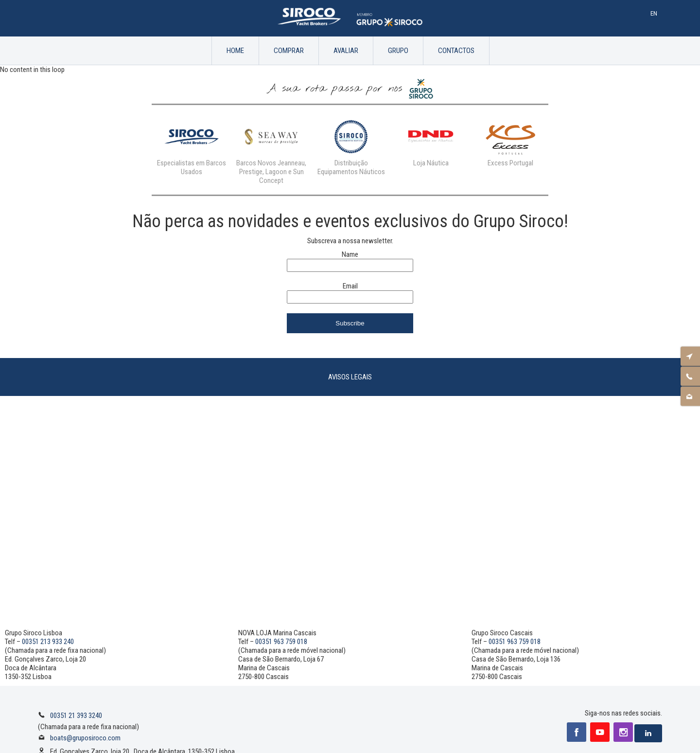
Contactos (456, 51)
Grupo (398, 51)
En (654, 13)
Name (350, 254)
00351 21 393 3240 (76, 716)
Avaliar (346, 51)
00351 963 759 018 (281, 642)
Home (235, 51)
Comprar (289, 51)
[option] (192, 145)
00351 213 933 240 (48, 642)
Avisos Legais (350, 377)
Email (350, 286)
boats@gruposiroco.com (85, 738)
